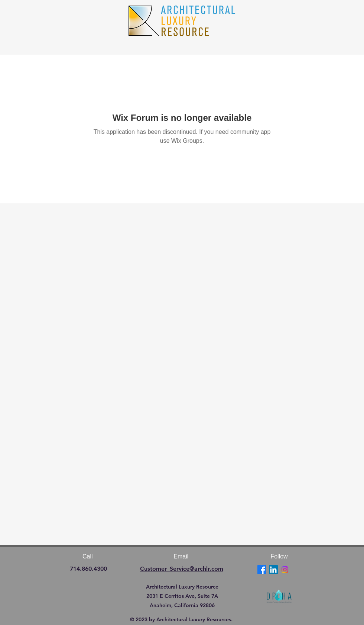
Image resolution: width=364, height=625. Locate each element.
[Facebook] (262, 570)
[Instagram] (285, 570)
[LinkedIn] (273, 570)
